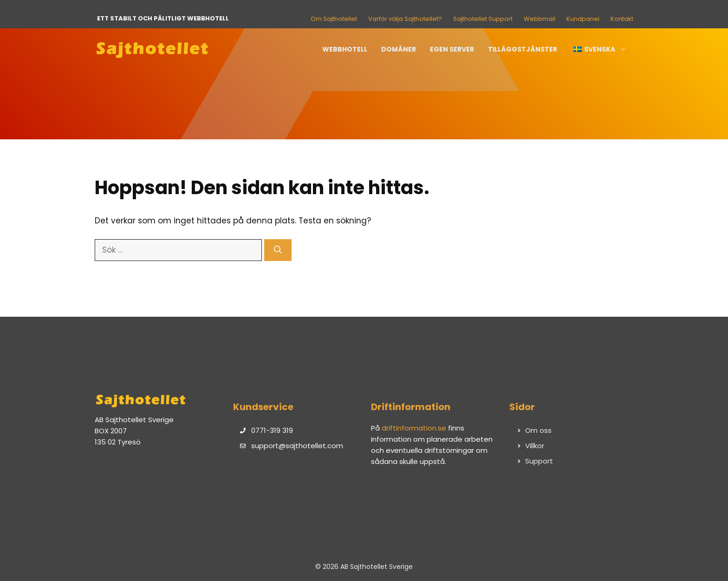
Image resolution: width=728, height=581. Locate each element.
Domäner (399, 49)
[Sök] (278, 250)
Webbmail (539, 19)
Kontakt (622, 19)
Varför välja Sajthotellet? (405, 19)
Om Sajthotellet (334, 19)
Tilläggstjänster (523, 49)
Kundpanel (583, 19)
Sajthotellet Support (483, 19)
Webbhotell (345, 49)
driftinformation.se (414, 428)
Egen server (452, 49)
